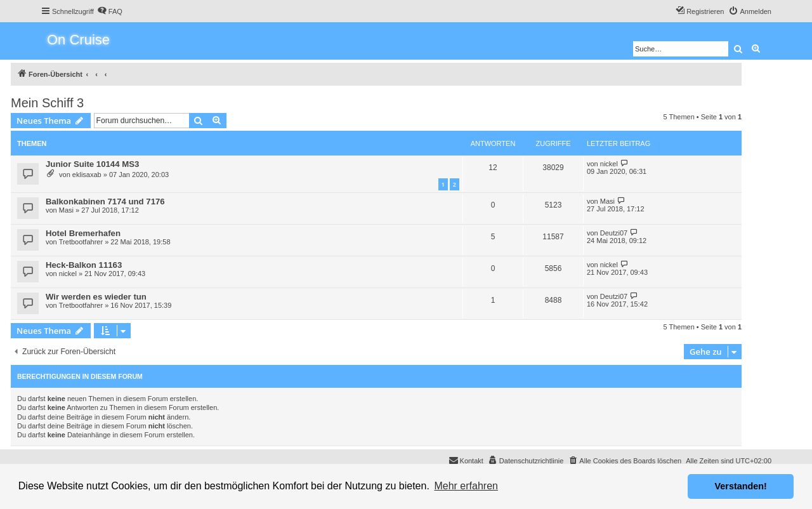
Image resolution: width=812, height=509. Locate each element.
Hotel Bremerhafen (83, 233)
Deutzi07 (614, 233)
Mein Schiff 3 (47, 103)
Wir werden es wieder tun (96, 297)
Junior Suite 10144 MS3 (92, 164)
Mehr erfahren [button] (466, 486)
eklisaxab (87, 175)
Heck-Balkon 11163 (84, 265)
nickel (609, 164)
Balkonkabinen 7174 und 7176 (105, 202)
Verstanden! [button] (741, 486)
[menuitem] (110, 11)
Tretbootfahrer (81, 242)
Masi (66, 210)
